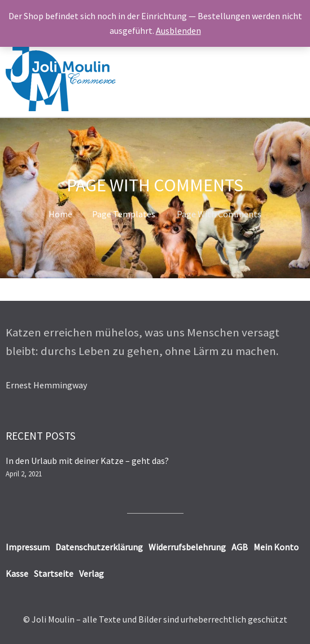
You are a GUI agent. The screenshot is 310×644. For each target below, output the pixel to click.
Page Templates (124, 214)
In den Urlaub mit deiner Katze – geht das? (87, 461)
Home (60, 214)
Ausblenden (178, 30)
